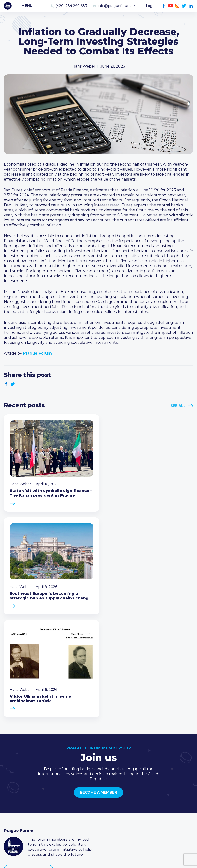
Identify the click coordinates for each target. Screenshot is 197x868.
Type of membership (88, 796)
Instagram (177, 6)
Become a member (98, 685)
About (10, 821)
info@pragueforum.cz (116, 6)
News (9, 790)
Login (151, 6)
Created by (98, 861)
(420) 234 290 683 (71, 6)
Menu (27, 6)
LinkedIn (191, 6)
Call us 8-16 (143, 790)
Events (10, 796)
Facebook (164, 6)
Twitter (184, 6)
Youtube (171, 6)
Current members (86, 790)
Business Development (26, 809)
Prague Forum (8, 6)
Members (13, 803)
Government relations (25, 815)
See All (178, 406)
